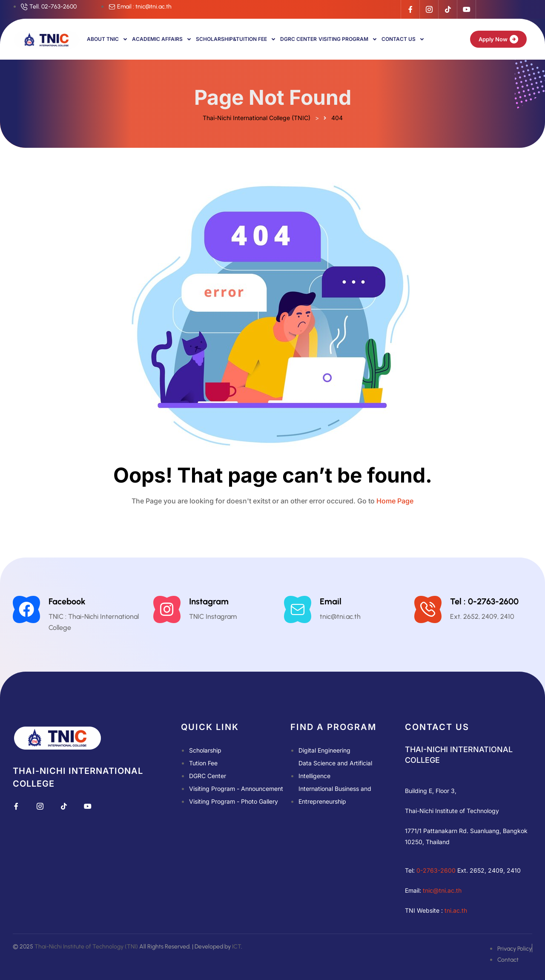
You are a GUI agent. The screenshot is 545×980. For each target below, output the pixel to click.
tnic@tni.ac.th (442, 890)
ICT (237, 947)
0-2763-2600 (436, 870)
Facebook (67, 601)
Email (331, 601)
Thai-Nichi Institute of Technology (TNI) (86, 947)
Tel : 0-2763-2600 (484, 601)
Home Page (395, 501)
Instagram (209, 601)
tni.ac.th (456, 910)
